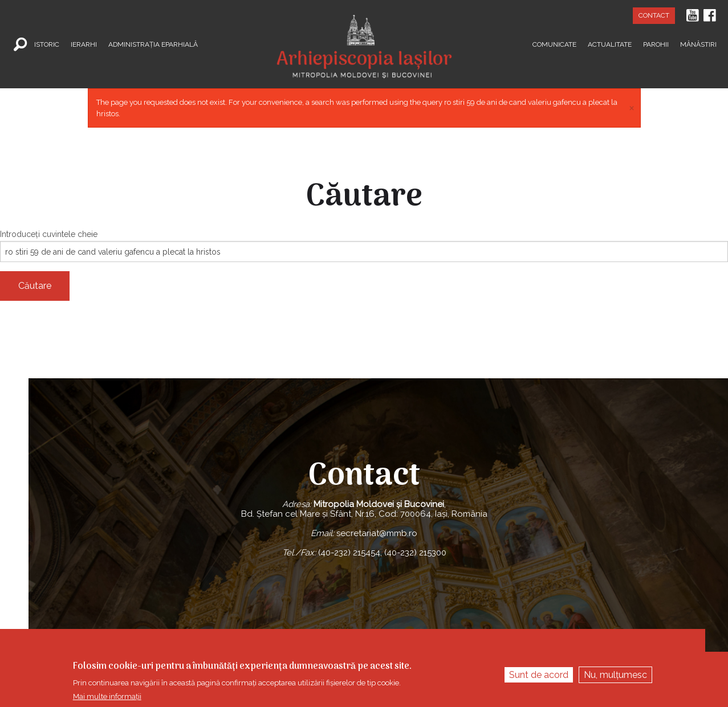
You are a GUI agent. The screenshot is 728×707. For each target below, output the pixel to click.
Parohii (656, 44)
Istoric (47, 44)
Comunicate (554, 44)
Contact (654, 15)
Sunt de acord (539, 675)
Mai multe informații (107, 696)
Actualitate (610, 44)
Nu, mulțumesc (615, 675)
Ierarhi (84, 44)
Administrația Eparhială (153, 44)
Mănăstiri (698, 44)
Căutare (35, 286)
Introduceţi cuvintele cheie (49, 234)
